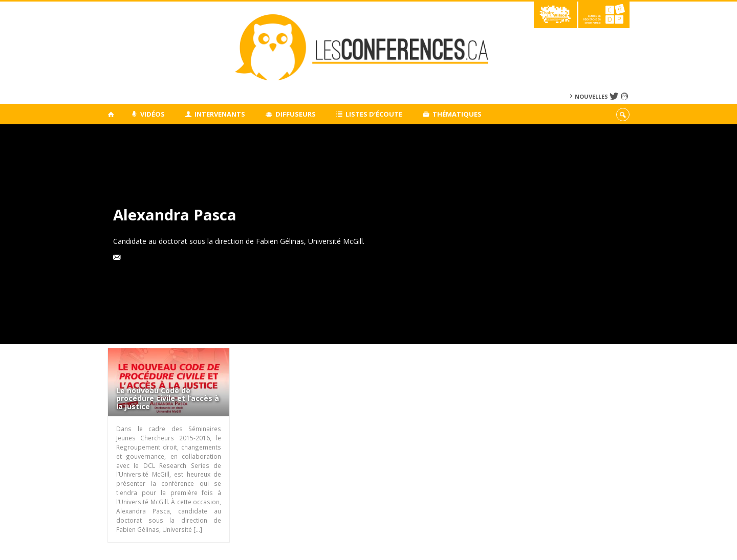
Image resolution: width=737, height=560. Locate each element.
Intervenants (215, 114)
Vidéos (148, 114)
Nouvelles (591, 96)
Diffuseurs (291, 114)
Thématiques (452, 114)
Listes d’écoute (370, 114)
